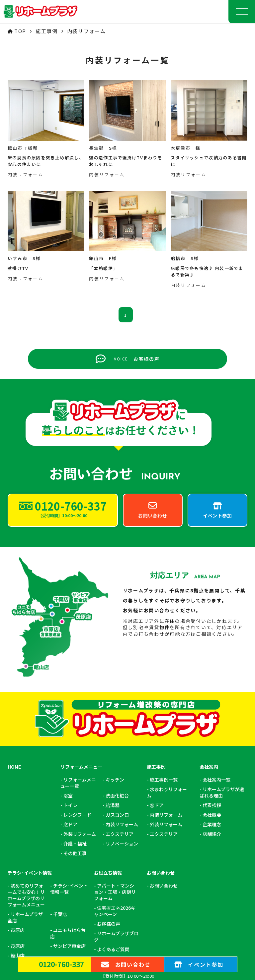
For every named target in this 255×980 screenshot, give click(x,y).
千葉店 (60, 813)
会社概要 (212, 713)
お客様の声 (109, 822)
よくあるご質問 (113, 848)
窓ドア (70, 723)
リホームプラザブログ (116, 835)
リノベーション (122, 742)
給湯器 (113, 704)
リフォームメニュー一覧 (78, 681)
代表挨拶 (212, 704)
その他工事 (75, 752)
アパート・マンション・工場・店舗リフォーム (115, 790)
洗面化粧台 (117, 694)
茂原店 (18, 844)
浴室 (68, 694)
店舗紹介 (212, 732)
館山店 (18, 854)
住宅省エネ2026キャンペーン (115, 809)
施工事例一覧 (164, 678)
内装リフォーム (122, 723)
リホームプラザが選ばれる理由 (222, 691)
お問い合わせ (164, 784)
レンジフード (77, 713)
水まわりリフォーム (167, 691)
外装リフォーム (80, 732)
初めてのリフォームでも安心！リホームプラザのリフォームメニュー (26, 793)
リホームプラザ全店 (25, 816)
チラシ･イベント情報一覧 (69, 787)
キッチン (115, 678)
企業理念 (212, 723)
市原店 (18, 828)
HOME (14, 665)
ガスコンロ (117, 713)
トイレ (70, 704)
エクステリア (120, 732)
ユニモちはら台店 (68, 832)
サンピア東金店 (69, 844)
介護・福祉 (75, 742)
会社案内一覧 (216, 678)
